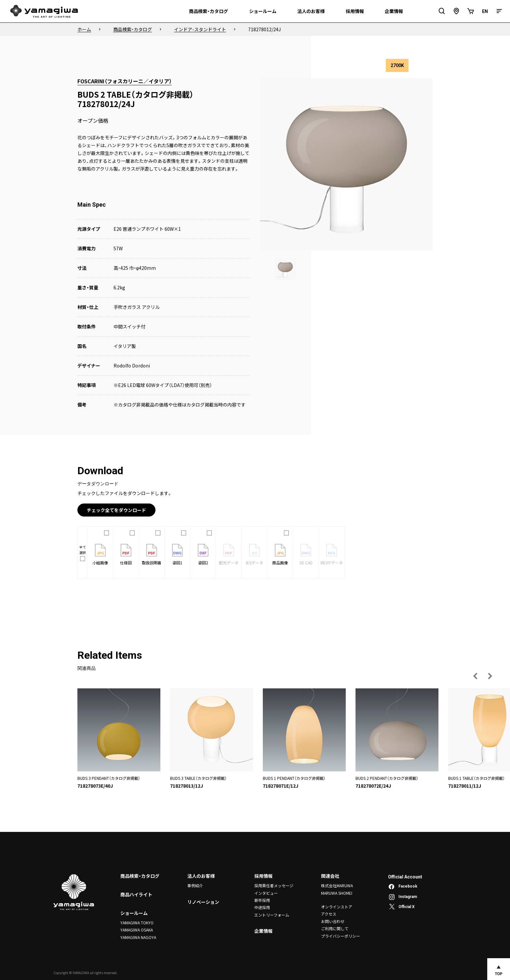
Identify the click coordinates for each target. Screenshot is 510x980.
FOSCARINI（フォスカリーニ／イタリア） (125, 81)
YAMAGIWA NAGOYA (138, 937)
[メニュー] (499, 11)
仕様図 (126, 555)
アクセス (329, 914)
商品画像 (280, 555)
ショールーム (134, 913)
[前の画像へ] (476, 676)
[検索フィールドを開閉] (442, 11)
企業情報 (263, 931)
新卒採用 (262, 900)
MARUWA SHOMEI (337, 893)
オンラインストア (337, 907)
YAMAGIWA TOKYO (137, 923)
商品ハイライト (136, 894)
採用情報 (263, 876)
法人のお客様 (201, 876)
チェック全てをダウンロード (116, 510)
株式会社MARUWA (337, 885)
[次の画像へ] (490, 676)
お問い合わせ (333, 921)
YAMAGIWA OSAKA (137, 930)
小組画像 (100, 555)
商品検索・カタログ (140, 876)
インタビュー (266, 893)
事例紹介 (195, 885)
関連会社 (330, 876)
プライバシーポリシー (341, 936)
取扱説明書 (152, 555)
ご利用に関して (335, 928)
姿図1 (177, 555)
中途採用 (262, 907)
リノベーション (203, 902)
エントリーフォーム (272, 915)
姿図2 (203, 555)
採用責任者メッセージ (274, 885)
